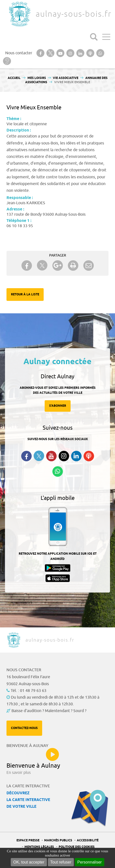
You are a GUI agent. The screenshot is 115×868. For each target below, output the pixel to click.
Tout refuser (61, 862)
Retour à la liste (25, 295)
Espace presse (28, 840)
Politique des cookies (77, 847)
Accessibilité (88, 840)
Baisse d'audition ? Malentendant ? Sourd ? (49, 711)
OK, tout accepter (29, 862)
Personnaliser (90, 862)
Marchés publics (58, 840)
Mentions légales (39, 847)
